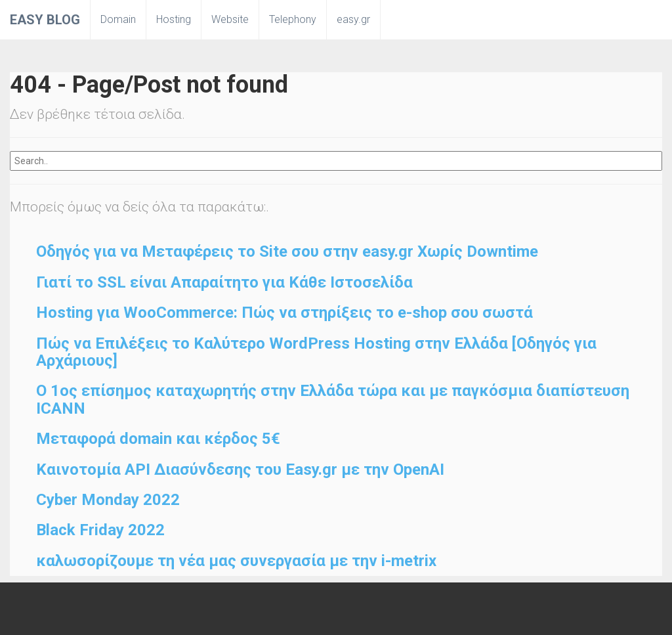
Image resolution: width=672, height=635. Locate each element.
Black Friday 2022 (100, 530)
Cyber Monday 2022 (108, 500)
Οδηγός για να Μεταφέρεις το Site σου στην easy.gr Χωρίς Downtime (287, 252)
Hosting (174, 19)
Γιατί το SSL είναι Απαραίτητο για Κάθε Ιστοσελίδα (224, 282)
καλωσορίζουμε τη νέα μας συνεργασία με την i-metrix (236, 561)
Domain (118, 19)
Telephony (293, 19)
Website (230, 19)
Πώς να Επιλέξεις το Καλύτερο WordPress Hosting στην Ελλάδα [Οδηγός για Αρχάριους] (316, 352)
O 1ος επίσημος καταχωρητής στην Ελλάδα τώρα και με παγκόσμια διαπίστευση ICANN (333, 399)
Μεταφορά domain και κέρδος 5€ (158, 439)
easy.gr (353, 19)
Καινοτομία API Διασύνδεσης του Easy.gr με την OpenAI (240, 470)
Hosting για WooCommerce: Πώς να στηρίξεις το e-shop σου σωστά (284, 313)
